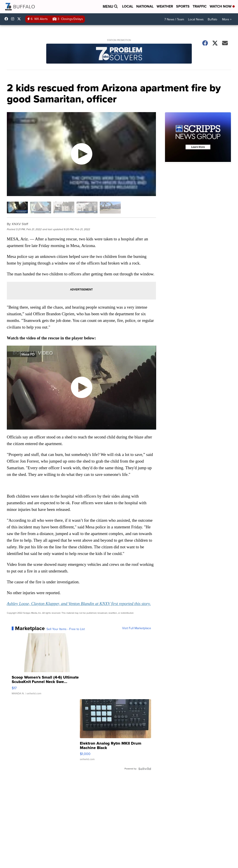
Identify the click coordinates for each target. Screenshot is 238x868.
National (145, 6)
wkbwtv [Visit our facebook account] (7, 19)
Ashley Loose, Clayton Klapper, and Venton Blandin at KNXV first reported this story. (79, 604)
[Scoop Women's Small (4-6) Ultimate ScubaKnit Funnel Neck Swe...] (47, 666)
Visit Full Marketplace (137, 628)
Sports (183, 6)
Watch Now (222, 6)
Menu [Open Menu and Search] (110, 7)
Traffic (200, 6)
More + (227, 19)
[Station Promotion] (119, 54)
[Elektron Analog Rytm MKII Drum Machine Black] (115, 732)
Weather (165, 6)
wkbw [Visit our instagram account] (14, 19)
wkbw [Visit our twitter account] (20, 19)
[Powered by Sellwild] (145, 769)
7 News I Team (174, 19)
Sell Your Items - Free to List (66, 629)
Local (128, 6)
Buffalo (212, 19)
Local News (196, 19)
